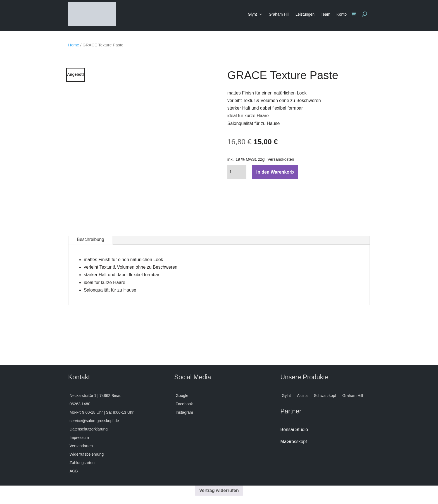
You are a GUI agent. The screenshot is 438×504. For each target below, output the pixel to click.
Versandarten (81, 446)
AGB (74, 471)
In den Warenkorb (275, 172)
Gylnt (286, 396)
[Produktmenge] (237, 172)
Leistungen (305, 14)
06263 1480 (80, 404)
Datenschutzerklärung (89, 429)
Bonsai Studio (294, 430)
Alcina (302, 396)
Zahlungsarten (82, 463)
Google (182, 396)
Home (74, 45)
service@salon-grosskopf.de (94, 421)
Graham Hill (279, 14)
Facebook (184, 404)
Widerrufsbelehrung (87, 454)
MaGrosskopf (294, 442)
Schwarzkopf (325, 396)
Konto (341, 14)
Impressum (79, 438)
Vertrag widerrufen (219, 490)
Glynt (252, 14)
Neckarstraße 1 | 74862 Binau (96, 396)
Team (325, 14)
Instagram (184, 412)
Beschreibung (91, 239)
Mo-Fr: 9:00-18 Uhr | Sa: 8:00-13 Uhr (102, 412)
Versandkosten (281, 159)
